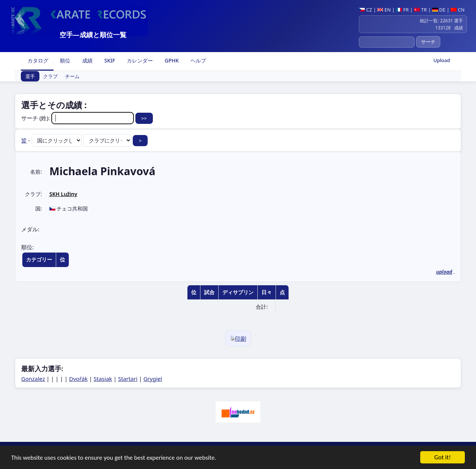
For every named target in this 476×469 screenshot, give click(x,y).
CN (458, 10)
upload (444, 272)
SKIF (109, 60)
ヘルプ (198, 60)
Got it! (443, 458)
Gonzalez (33, 379)
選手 (30, 76)
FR (402, 10)
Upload (442, 60)
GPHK (171, 60)
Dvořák (78, 379)
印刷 (238, 338)
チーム (72, 76)
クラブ (50, 76)
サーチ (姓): (78, 118)
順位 (65, 60)
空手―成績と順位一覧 (93, 35)
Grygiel (153, 379)
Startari (128, 379)
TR (420, 10)
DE (439, 10)
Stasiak (103, 379)
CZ (365, 10)
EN (384, 10)
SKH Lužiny (63, 194)
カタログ (37, 60)
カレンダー (139, 60)
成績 (87, 60)
